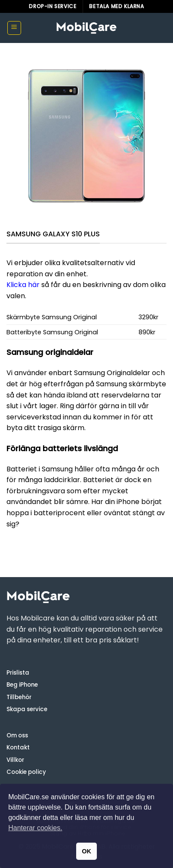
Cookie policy (26, 772)
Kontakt (18, 747)
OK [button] (86, 851)
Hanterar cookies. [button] (35, 828)
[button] (14, 28)
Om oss (17, 735)
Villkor (15, 760)
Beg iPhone (22, 685)
